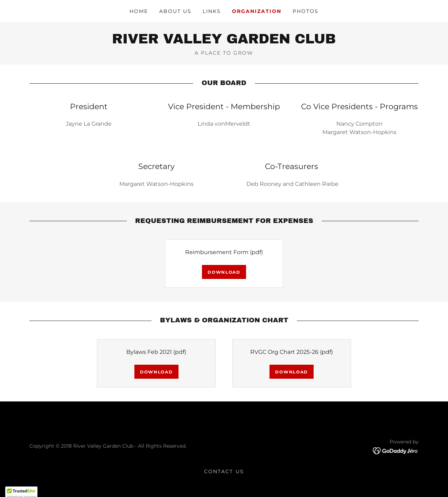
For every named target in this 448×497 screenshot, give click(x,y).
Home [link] (139, 11)
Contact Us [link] (224, 471)
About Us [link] (175, 11)
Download (224, 272)
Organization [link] (257, 11)
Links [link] (212, 11)
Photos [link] (306, 11)
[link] (224, 41)
